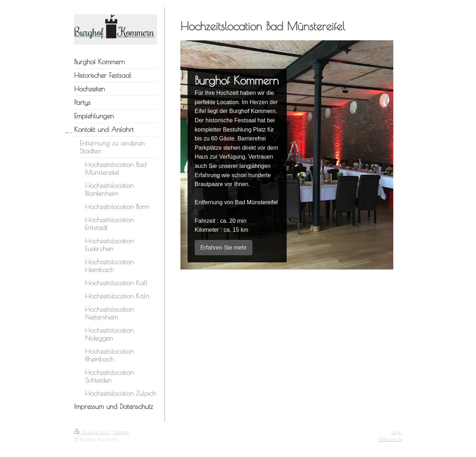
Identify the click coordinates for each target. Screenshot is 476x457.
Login (397, 432)
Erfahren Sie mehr (224, 248)
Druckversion (92, 432)
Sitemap (121, 432)
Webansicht (390, 439)
